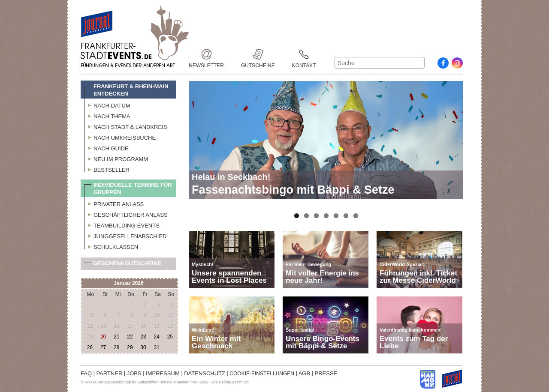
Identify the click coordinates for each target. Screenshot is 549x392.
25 (170, 337)
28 (116, 347)
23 (143, 337)
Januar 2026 (128, 283)
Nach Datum (107, 105)
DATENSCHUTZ (205, 373)
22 (130, 337)
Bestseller (107, 169)
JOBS (134, 373)
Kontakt (304, 54)
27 (103, 347)
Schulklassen (111, 246)
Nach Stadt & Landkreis (125, 126)
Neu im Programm (116, 158)
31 (156, 347)
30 (143, 347)
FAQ (86, 373)
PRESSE (326, 373)
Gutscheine (258, 54)
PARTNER (109, 373)
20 (103, 337)
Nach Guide (106, 147)
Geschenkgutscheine (123, 265)
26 (90, 347)
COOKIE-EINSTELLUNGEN (262, 374)
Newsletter (206, 54)
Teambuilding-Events (122, 224)
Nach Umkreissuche (120, 137)
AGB (304, 373)
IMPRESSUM (163, 373)
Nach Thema (107, 115)
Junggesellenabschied (125, 235)
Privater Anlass (114, 203)
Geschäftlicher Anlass (126, 214)
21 (116, 337)
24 (156, 337)
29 (130, 347)
